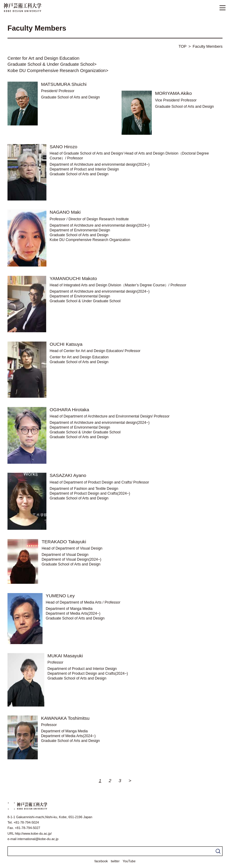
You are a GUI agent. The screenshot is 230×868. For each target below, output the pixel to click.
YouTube (129, 861)
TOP (183, 46)
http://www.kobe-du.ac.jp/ (33, 833)
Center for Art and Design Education (43, 58)
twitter (115, 861)
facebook (101, 861)
